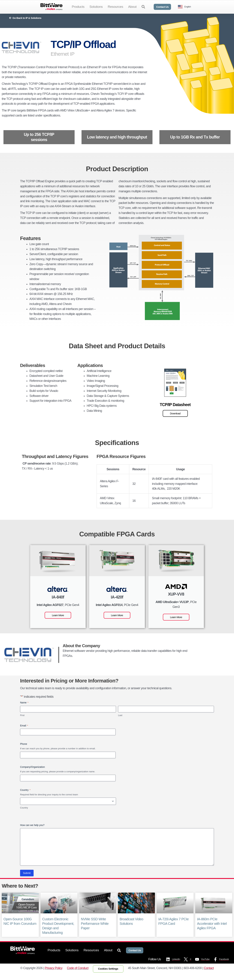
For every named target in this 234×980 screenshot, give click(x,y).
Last (120, 721)
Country (24, 813)
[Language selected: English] (186, 7)
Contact (209, 974)
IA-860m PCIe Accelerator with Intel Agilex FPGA (212, 929)
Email (24, 731)
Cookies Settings (108, 974)
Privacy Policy (54, 974)
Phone (24, 750)
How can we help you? (32, 831)
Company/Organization (32, 772)
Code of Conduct (78, 974)
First (22, 721)
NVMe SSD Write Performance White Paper (95, 929)
